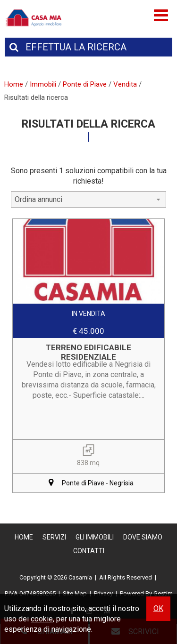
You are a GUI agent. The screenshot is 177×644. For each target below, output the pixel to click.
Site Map (75, 593)
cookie (42, 619)
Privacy (103, 593)
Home (24, 537)
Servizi (54, 537)
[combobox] (89, 199)
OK (158, 608)
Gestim (163, 593)
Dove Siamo (143, 537)
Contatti (89, 551)
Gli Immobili (95, 537)
